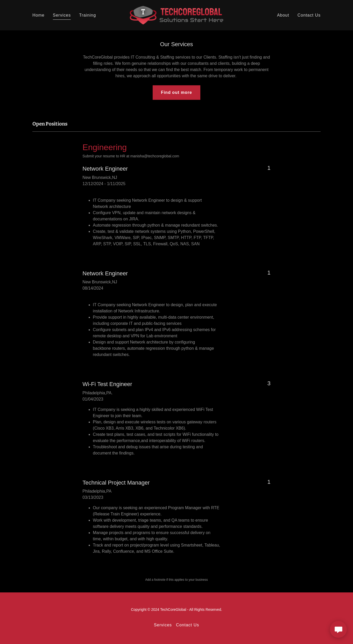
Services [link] (62, 15)
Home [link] (38, 15)
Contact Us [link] (309, 15)
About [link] (283, 15)
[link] (177, 15)
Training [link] (87, 15)
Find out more (176, 92)
